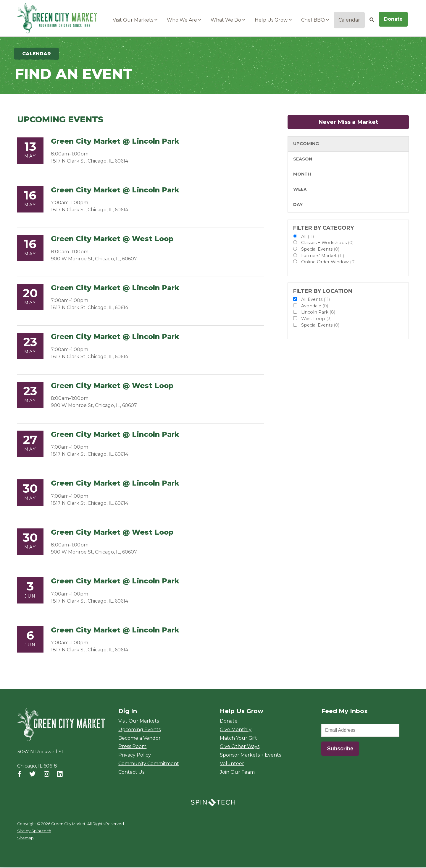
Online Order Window (328, 262)
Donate (393, 19)
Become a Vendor (139, 738)
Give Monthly (236, 730)
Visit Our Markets (135, 20)
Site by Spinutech (34, 832)
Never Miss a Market (364, 123)
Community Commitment (149, 764)
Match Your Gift (238, 738)
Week (300, 190)
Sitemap (25, 839)
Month (302, 175)
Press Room (132, 747)
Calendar (349, 20)
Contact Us (131, 773)
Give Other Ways (240, 747)
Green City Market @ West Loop (112, 239)
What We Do (228, 20)
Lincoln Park (318, 313)
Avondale (315, 306)
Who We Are (184, 20)
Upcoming (306, 144)
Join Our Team (237, 773)
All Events (316, 300)
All (308, 237)
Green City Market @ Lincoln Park (115, 142)
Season (303, 160)
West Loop (316, 319)
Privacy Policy (135, 756)
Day (298, 205)
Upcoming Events (139, 730)
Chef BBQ (315, 20)
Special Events (320, 250)
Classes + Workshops (327, 243)
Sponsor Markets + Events (250, 756)
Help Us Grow (273, 20)
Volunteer (232, 764)
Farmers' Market (323, 256)
